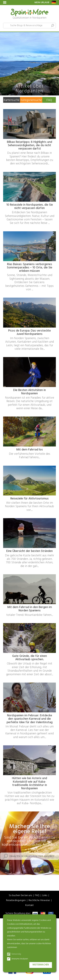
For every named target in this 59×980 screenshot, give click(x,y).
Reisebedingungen (16, 900)
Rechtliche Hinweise (39, 900)
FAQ (49, 100)
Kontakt (29, 905)
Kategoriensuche (31, 100)
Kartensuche (12, 100)
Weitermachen (41, 965)
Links (45, 896)
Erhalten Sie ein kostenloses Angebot (32, 856)
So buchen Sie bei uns (20, 896)
